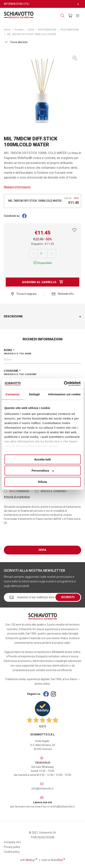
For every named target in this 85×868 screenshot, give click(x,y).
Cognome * (42, 373)
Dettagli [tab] (34, 394)
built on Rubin (53, 860)
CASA (31, 30)
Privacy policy (12, 847)
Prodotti (19, 30)
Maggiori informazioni (17, 187)
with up (29, 860)
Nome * (42, 352)
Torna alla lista (16, 42)
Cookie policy (12, 852)
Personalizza (43, 470)
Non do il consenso (51, 491)
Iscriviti (68, 597)
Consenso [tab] (12, 394)
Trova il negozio (24, 294)
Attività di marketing (17, 497)
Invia (42, 550)
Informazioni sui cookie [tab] (64, 394)
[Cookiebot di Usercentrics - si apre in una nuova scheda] (64, 384)
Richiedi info (63, 294)
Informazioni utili (17, 4)
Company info (12, 842)
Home (7, 30)
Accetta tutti (42, 459)
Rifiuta (42, 482)
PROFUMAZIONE (47, 30)
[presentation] (33, 538)
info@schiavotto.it (42, 789)
